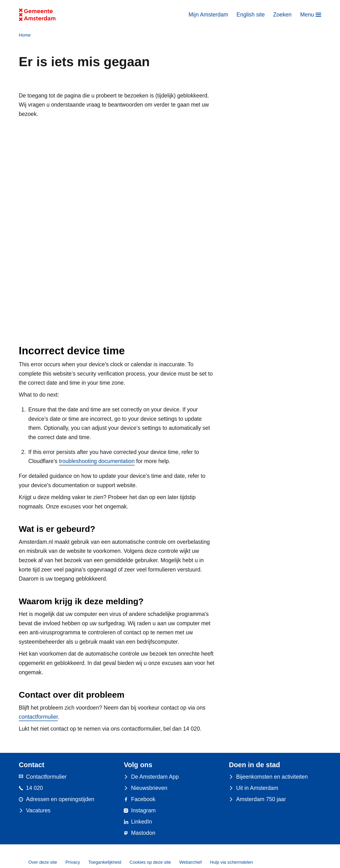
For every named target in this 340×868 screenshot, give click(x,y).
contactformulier (38, 717)
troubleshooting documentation (97, 461)
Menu (307, 15)
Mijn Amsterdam (208, 15)
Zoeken (282, 15)
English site (251, 15)
